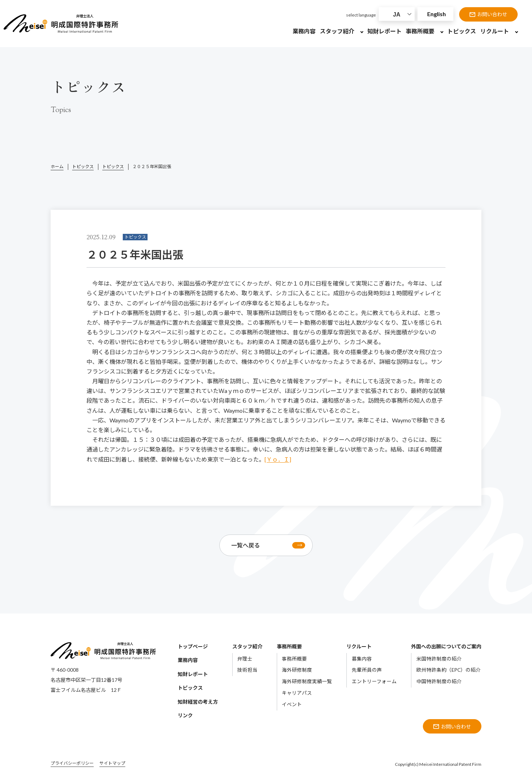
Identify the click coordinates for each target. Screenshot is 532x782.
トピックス (83, 166)
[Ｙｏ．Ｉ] (278, 459)
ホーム (57, 166)
